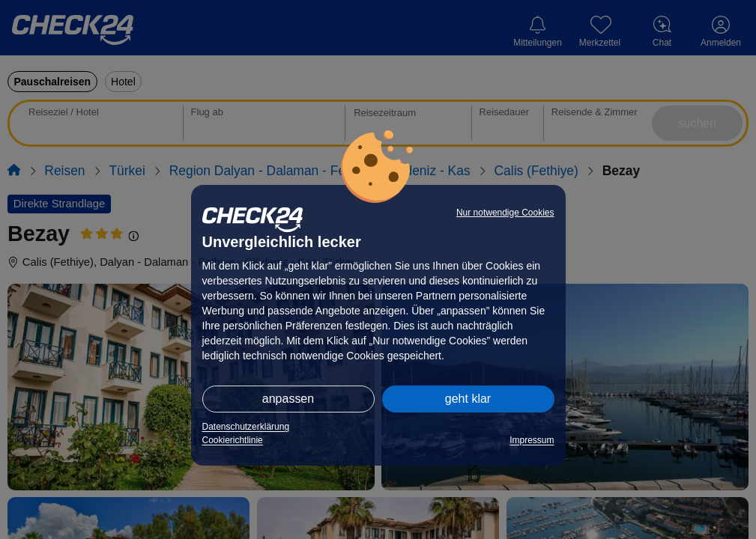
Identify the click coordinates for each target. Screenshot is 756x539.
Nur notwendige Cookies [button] (505, 213)
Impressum (532, 440)
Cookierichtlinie (233, 440)
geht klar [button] (468, 399)
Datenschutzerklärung (246, 427)
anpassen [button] (288, 399)
